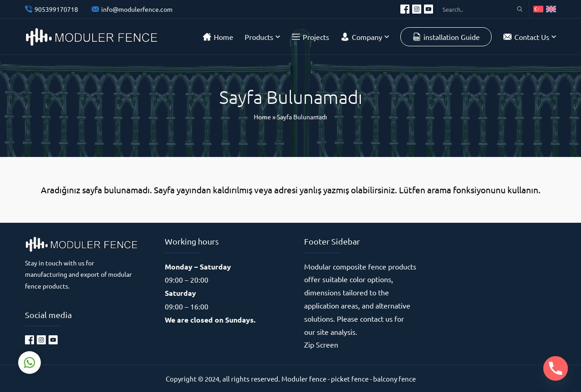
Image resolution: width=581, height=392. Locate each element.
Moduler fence (304, 379)
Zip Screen (321, 344)
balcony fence (394, 379)
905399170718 (56, 9)
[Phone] (556, 368)
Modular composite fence (345, 266)
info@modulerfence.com (137, 9)
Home (262, 117)
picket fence (350, 379)
